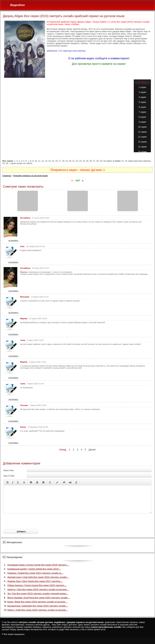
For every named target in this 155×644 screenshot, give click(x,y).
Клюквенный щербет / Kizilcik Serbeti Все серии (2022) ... (34, 574)
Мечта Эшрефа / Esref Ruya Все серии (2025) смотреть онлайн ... (39, 603)
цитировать (13, 240)
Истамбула (25, 218)
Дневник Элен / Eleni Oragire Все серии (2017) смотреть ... (35, 586)
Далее (92, 450)
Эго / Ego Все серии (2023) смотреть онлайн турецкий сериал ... (38, 599)
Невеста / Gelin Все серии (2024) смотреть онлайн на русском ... (38, 595)
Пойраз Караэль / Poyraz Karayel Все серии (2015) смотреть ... (37, 591)
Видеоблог (18, 5)
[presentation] (30, 526)
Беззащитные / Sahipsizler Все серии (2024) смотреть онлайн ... (38, 611)
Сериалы (7, 176)
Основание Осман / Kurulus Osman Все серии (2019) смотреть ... (38, 570)
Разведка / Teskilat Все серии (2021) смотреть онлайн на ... (35, 578)
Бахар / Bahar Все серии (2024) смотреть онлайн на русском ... (37, 607)
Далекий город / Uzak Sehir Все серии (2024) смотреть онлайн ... (38, 582)
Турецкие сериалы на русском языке (30, 176)
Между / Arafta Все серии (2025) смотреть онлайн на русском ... (38, 615)
